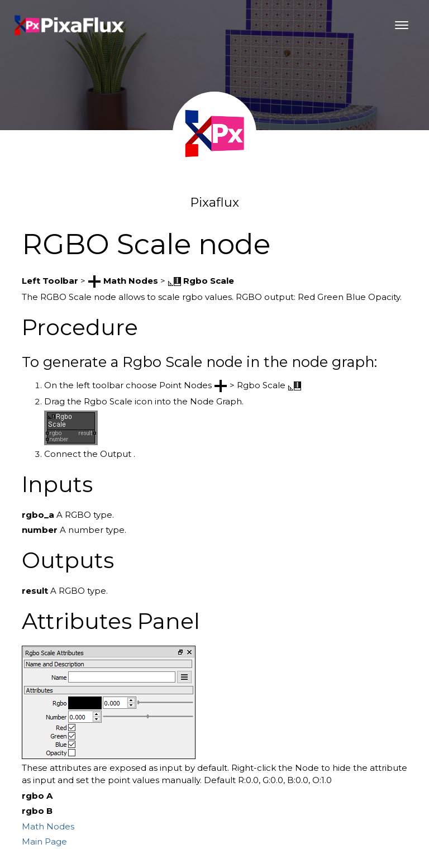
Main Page (44, 841)
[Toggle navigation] (402, 25)
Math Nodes (48, 826)
